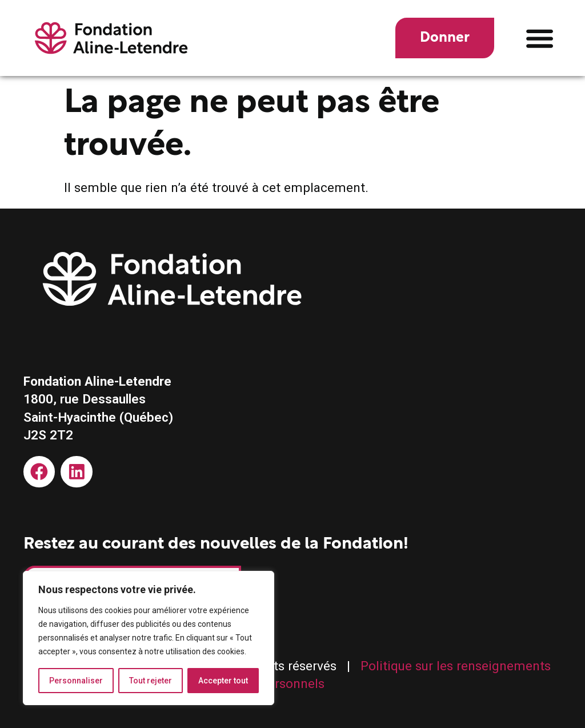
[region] (149, 638)
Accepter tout (223, 681)
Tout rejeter (151, 681)
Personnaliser (76, 681)
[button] (540, 38)
